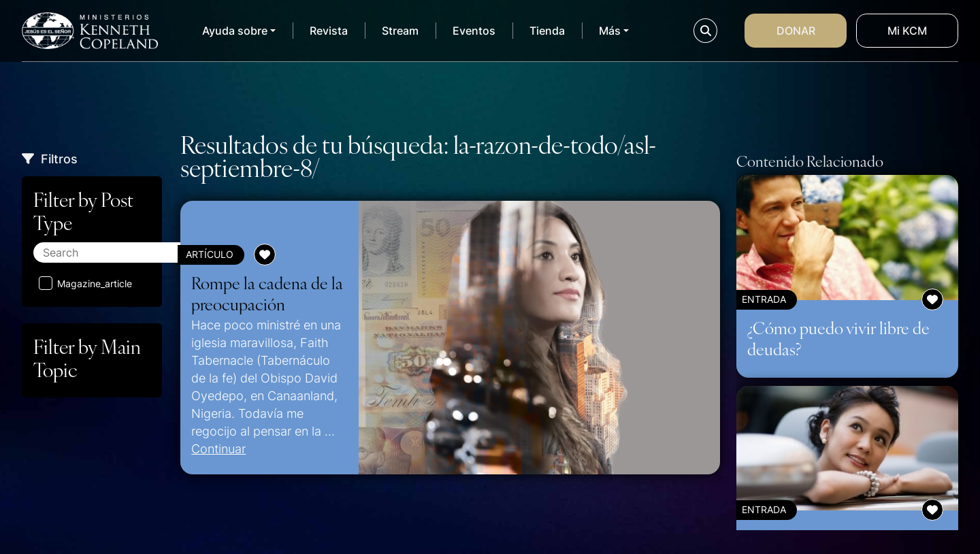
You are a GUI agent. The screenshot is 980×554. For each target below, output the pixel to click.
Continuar (218, 449)
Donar (796, 31)
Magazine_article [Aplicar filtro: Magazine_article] (85, 283)
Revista (329, 31)
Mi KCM (907, 31)
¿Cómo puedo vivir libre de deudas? (838, 338)
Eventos (474, 31)
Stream (400, 31)
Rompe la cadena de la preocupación (267, 293)
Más (610, 31)
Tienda (547, 31)
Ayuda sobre (235, 31)
